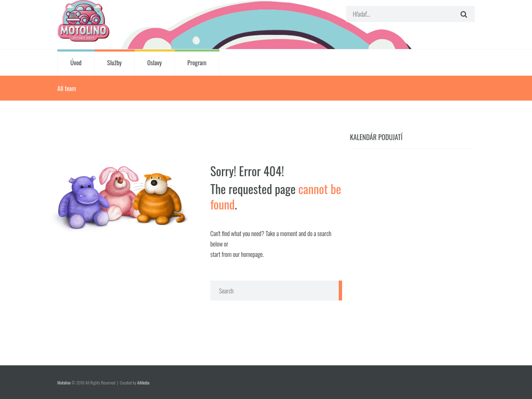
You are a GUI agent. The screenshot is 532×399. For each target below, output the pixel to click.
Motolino (64, 382)
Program (197, 62)
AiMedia (143, 382)
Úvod (76, 62)
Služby (115, 62)
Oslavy (154, 62)
